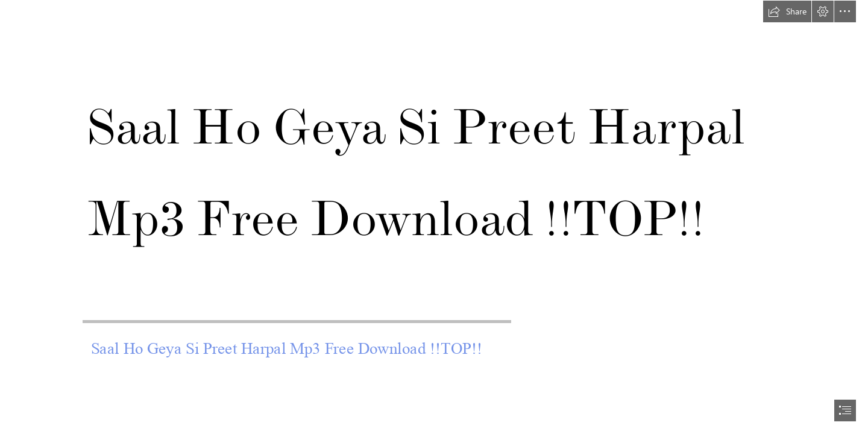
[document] (434, 217)
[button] (787, 11)
